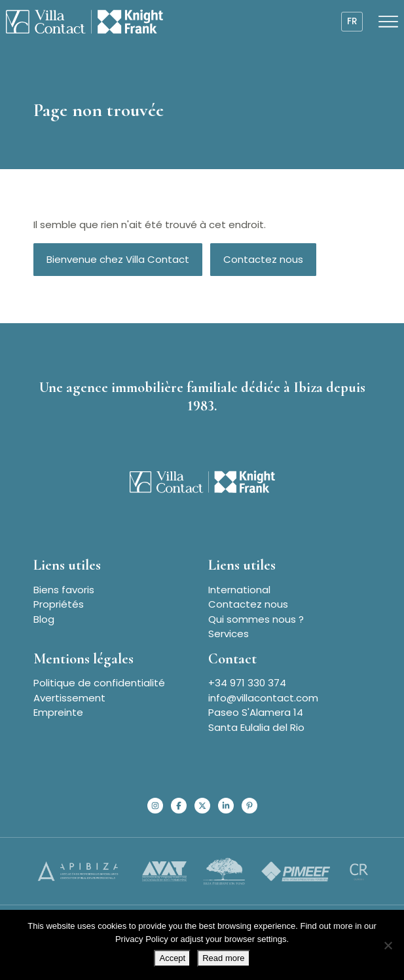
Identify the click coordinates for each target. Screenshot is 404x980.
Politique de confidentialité (99, 683)
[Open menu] (388, 22)
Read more (223, 958)
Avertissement (69, 698)
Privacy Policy (142, 939)
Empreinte (58, 712)
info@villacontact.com (263, 698)
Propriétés (59, 604)
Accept (172, 958)
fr (352, 21)
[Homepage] (84, 22)
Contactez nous (263, 259)
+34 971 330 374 (247, 683)
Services (229, 634)
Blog (44, 619)
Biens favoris (64, 590)
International (239, 590)
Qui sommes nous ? (256, 619)
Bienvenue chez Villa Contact (118, 259)
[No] (388, 945)
